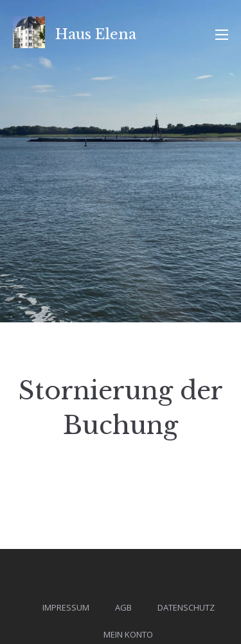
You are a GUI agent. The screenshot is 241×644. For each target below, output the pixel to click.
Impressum (66, 607)
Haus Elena (96, 34)
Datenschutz (186, 607)
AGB (123, 607)
